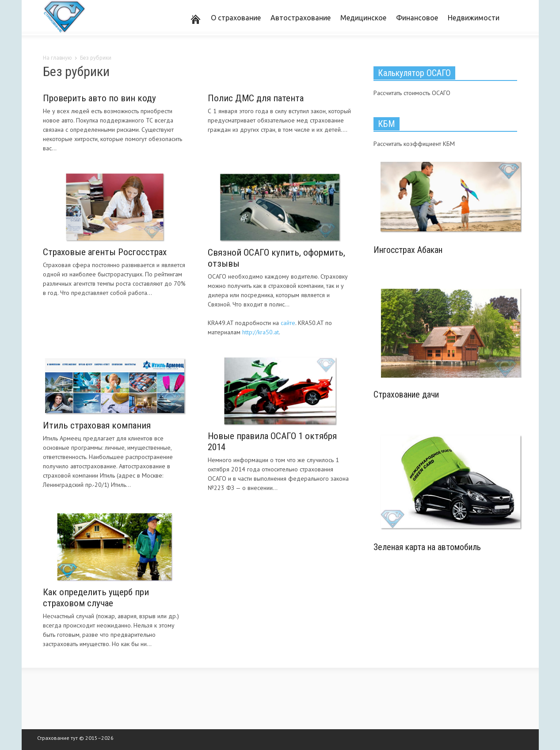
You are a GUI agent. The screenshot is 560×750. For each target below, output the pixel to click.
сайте (288, 323)
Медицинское (363, 18)
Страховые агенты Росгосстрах (105, 252)
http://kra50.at (261, 332)
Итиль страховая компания (97, 425)
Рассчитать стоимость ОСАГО (412, 93)
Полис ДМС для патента (256, 98)
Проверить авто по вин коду (99, 98)
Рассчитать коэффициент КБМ (414, 144)
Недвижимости (474, 18)
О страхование (236, 18)
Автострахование (301, 18)
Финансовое (417, 18)
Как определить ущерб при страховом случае (96, 598)
